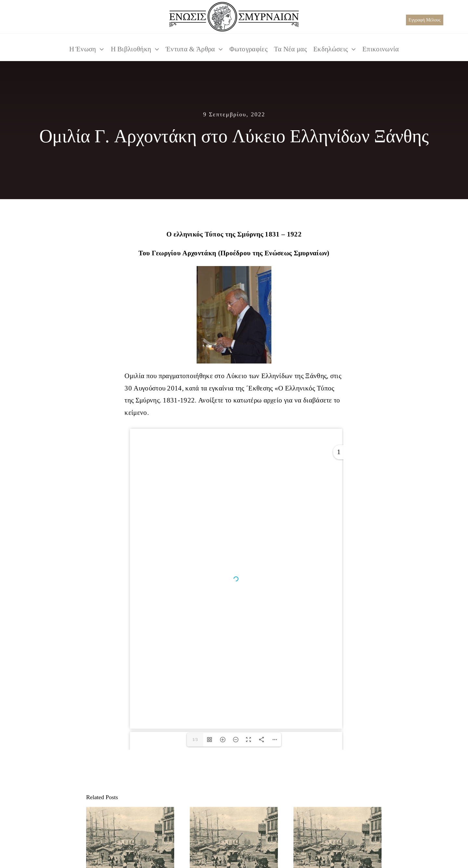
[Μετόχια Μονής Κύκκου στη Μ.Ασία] (338, 840)
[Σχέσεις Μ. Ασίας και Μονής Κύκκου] (130, 840)
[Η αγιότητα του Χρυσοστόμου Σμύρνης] (234, 840)
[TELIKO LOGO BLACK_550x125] (234, 5)
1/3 (195, 740)
